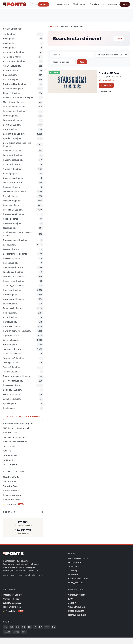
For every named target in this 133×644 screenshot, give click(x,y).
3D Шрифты (9, 34)
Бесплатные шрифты (78, 558)
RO (24, 627)
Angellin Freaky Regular (15, 442)
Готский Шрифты (11, 196)
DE (12, 627)
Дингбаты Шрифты (12, 138)
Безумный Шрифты (12, 125)
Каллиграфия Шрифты (14, 89)
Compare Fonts (11, 491)
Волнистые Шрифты (13, 390)
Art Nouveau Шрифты (14, 61)
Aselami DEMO (11, 433)
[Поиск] (43, 4)
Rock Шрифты (10, 317)
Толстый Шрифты (11, 367)
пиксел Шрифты (11, 295)
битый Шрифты (10, 79)
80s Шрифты (9, 48)
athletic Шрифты (12, 70)
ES (18, 627)
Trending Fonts (11, 486)
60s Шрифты (9, 43)
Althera (7, 451)
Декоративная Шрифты (14, 134)
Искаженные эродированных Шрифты (17, 145)
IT (35, 627)
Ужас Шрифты (10, 228)
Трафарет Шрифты (12, 349)
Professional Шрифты (14, 299)
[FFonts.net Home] (15, 4)
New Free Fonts (11, 477)
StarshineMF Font (109, 73)
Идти (82, 62)
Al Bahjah (8, 460)
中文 (47, 627)
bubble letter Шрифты (14, 84)
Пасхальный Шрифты (13, 160)
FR (29, 627)
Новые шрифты (62, 4)
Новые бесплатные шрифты (23, 417)
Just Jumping (10, 464)
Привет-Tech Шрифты (14, 214)
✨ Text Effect (13, 504)
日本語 (16, 632)
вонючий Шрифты (12, 187)
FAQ (71, 599)
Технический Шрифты (13, 358)
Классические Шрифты (14, 111)
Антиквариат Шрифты (13, 52)
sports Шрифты (11, 345)
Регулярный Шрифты (13, 308)
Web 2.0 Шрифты (12, 394)
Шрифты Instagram (13, 495)
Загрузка (106, 85)
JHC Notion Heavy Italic (15, 437)
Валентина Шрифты (13, 385)
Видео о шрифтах (77, 611)
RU (54, 627)
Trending (94, 4)
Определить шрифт (12, 595)
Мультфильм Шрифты (14, 102)
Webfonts (73, 575)
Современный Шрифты (14, 267)
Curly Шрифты (10, 129)
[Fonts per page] (111, 55)
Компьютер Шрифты (13, 120)
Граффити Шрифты (12, 201)
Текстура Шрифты (12, 363)
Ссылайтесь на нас (77, 607)
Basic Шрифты (10, 75)
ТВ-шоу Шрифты (11, 372)
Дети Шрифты (10, 245)
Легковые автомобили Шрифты (18, 98)
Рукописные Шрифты (13, 210)
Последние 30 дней (78, 615)
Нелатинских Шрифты (13, 281)
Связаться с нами (77, 595)
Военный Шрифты (12, 258)
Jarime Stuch (10, 455)
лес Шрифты (9, 408)
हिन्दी (24, 632)
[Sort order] (63, 62)
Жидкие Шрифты (11, 249)
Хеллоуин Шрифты (12, 205)
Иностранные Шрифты (14, 178)
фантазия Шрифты (12, 169)
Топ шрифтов (9, 481)
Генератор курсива (12, 500)
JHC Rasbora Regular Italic (17, 428)
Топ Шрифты (79, 4)
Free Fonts (53, 26)
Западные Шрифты (12, 399)
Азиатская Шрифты (12, 66)
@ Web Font (107, 91)
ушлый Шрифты (11, 304)
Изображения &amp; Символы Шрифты (18, 234)
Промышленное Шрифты (15, 240)
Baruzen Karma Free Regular (18, 424)
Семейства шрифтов (78, 579)
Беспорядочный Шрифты (15, 254)
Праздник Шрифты (12, 223)
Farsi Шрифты (10, 174)
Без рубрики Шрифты (13, 381)
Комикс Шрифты (11, 116)
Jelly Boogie (9, 446)
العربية (7, 632)
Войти (125, 4)
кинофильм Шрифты (13, 272)
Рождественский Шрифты (15, 107)
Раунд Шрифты (10, 322)
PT (41, 627)
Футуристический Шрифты (16, 192)
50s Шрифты (9, 39)
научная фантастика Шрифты (17, 331)
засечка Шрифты (11, 340)
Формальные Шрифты (14, 183)
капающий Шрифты (12, 155)
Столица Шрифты (11, 93)
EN (6, 627)
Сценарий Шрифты (12, 335)
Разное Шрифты (11, 263)
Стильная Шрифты (12, 354)
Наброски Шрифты (12, 290)
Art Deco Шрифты (12, 57)
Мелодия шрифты (77, 583)
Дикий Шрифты (10, 403)
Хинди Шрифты (10, 219)
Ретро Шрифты (10, 313)
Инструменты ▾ (110, 4)
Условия (72, 603)
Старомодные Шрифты (14, 286)
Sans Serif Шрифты (13, 326)
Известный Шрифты (13, 164)
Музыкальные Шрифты (14, 277)
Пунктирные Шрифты (13, 151)
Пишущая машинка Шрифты (17, 376)
